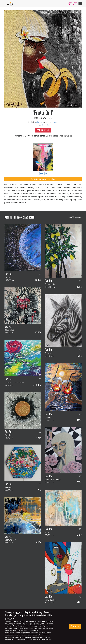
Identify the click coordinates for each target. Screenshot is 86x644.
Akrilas (39, 122)
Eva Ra (43, 174)
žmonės (46, 125)
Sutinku (75, 626)
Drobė (54, 122)
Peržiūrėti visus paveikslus (43, 179)
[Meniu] (80, 4)
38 (75, 217)
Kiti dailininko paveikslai (20, 217)
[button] (51, 118)
